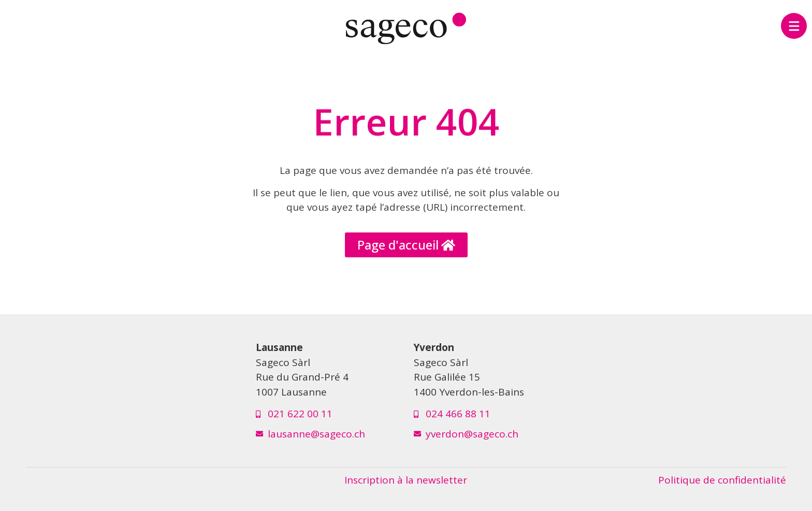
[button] (406, 245)
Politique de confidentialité (722, 480)
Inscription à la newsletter (406, 480)
